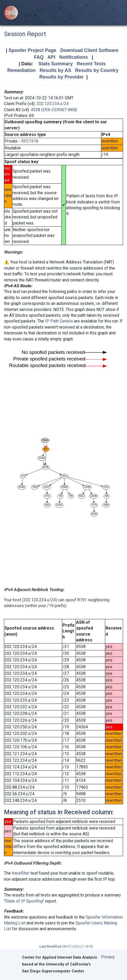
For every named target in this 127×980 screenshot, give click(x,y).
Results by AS (55, 70)
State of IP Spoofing (24, 901)
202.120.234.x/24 (53, 104)
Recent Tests (91, 64)
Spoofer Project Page (32, 50)
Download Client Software (89, 50)
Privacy (108, 957)
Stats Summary (55, 64)
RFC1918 (30, 141)
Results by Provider (62, 77)
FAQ (39, 57)
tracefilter (21, 873)
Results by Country (97, 70)
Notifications (74, 57)
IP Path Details (59, 321)
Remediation (22, 70)
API (51, 57)
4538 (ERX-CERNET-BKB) (54, 110)
